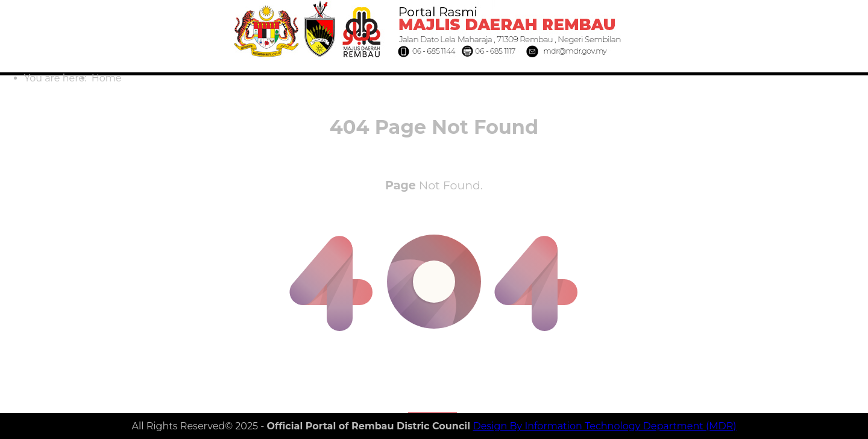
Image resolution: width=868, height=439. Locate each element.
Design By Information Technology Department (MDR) (605, 426)
